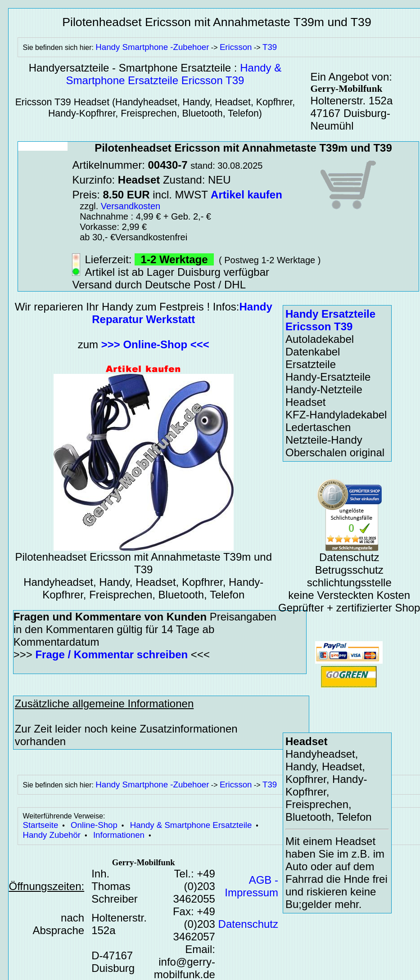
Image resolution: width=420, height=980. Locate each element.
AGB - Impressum (251, 886)
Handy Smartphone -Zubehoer (152, 47)
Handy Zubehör (52, 835)
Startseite (40, 825)
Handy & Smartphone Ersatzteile (191, 825)
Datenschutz (248, 924)
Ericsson (236, 47)
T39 (270, 47)
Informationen (119, 835)
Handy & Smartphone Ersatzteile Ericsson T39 (174, 74)
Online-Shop (94, 825)
